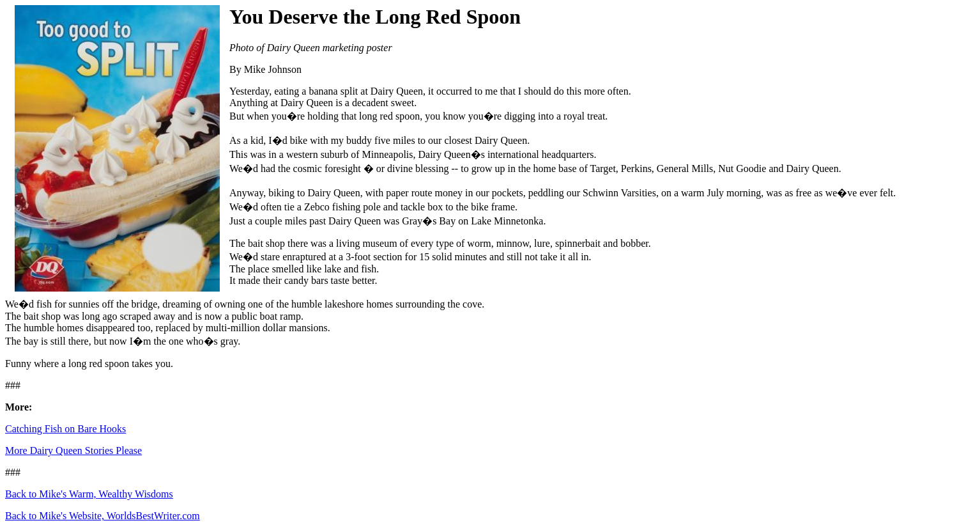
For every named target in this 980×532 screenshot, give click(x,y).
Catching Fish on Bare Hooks (65, 429)
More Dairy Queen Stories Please (73, 450)
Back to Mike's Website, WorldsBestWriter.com (103, 516)
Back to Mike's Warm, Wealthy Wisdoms (89, 494)
